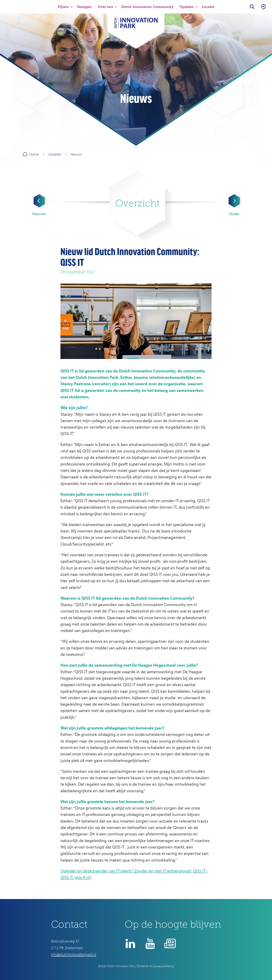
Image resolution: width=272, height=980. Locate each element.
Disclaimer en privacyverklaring (155, 966)
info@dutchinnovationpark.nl (74, 954)
